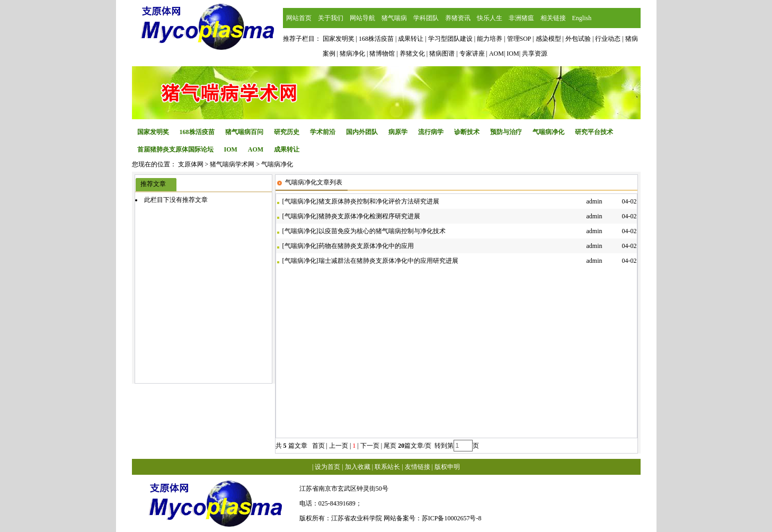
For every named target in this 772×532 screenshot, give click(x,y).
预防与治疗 (506, 132)
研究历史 (287, 132)
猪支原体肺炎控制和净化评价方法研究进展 (379, 201)
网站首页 (299, 18)
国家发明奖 (153, 132)
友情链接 (418, 467)
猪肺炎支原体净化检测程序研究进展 (369, 216)
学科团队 (426, 18)
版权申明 (447, 467)
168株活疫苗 (197, 132)
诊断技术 (467, 132)
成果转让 (287, 149)
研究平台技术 (594, 132)
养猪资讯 (458, 18)
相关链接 (553, 18)
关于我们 (331, 18)
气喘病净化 (548, 132)
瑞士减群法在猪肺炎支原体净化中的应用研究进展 (388, 261)
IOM (231, 149)
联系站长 (387, 467)
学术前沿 (323, 132)
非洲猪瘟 (521, 18)
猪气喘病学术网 (232, 164)
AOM (256, 149)
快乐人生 (490, 18)
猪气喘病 (394, 18)
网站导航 (362, 18)
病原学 (398, 132)
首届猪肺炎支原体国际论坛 (175, 149)
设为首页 (327, 467)
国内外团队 (362, 132)
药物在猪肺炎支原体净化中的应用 (366, 246)
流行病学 (431, 132)
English (582, 18)
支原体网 (191, 164)
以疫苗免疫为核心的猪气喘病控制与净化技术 (382, 231)
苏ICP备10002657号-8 (452, 518)
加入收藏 (358, 467)
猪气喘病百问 (244, 132)
